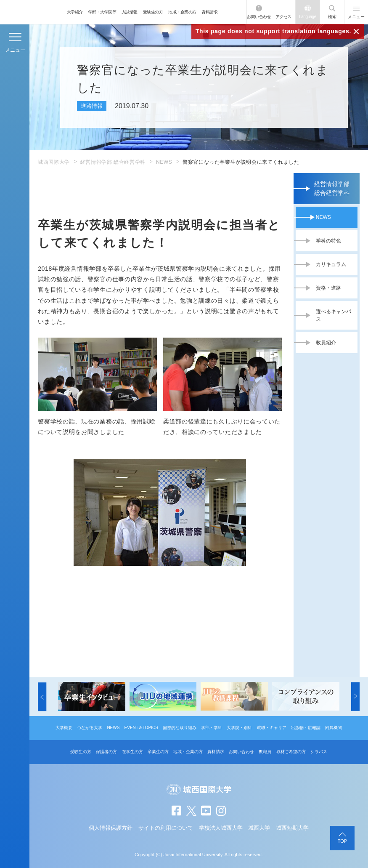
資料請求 (209, 12)
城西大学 (259, 828)
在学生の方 (132, 752)
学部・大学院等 (102, 12)
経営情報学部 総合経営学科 (113, 162)
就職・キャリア (272, 728)
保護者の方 (106, 752)
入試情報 (130, 12)
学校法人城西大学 (221, 828)
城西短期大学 (292, 828)
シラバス (319, 752)
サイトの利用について (166, 828)
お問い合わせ (259, 17)
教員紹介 (326, 343)
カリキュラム (331, 264)
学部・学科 (212, 728)
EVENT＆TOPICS (141, 728)
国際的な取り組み (180, 728)
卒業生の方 (158, 752)
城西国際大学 (54, 162)
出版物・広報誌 (306, 728)
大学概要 (64, 728)
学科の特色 (328, 241)
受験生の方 (153, 12)
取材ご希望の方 (291, 752)
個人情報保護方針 (111, 828)
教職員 (265, 752)
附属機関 (334, 728)
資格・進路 (328, 288)
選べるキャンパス (334, 315)
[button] (42, 696)
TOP (342, 841)
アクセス (283, 17)
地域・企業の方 (182, 12)
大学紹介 (75, 12)
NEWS (164, 162)
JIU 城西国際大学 (32, 12)
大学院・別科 (239, 728)
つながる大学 (90, 728)
